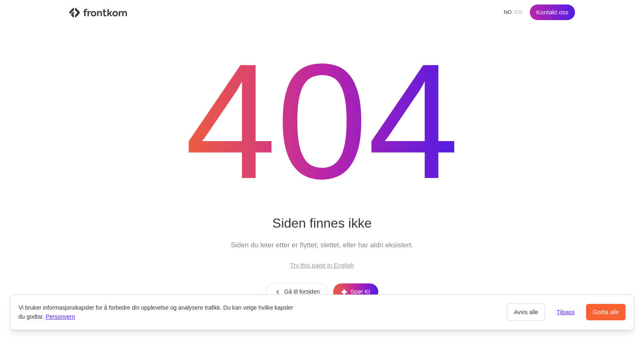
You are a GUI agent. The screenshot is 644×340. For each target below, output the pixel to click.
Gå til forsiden (297, 292)
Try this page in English (322, 265)
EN (519, 12)
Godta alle (606, 312)
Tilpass (566, 312)
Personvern (60, 317)
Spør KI (355, 292)
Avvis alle (526, 312)
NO (508, 12)
